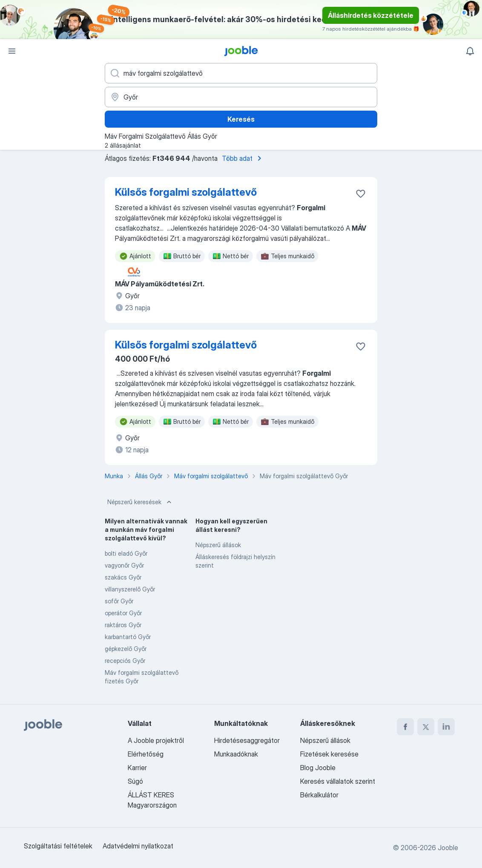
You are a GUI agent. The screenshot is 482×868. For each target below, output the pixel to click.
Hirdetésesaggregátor (247, 740)
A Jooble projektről (156, 740)
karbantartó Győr (128, 637)
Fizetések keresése (329, 754)
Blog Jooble (318, 768)
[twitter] (426, 727)
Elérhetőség (146, 754)
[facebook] (405, 727)
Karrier (137, 768)
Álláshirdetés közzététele (371, 15)
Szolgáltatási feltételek (58, 846)
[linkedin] (446, 727)
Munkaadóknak (236, 754)
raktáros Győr (123, 625)
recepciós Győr (125, 661)
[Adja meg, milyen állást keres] (241, 73)
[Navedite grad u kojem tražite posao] (241, 97)
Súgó (135, 781)
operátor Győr (123, 613)
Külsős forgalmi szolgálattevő (186, 192)
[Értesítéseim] (470, 51)
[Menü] (12, 51)
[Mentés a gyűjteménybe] (361, 194)
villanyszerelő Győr (130, 589)
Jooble (448, 848)
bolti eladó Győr (126, 553)
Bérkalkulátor (319, 795)
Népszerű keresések (140, 502)
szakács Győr (123, 577)
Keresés (241, 119)
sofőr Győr (119, 601)
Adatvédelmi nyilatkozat (138, 846)
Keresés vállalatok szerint (338, 781)
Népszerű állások (218, 545)
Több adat (243, 158)
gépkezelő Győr (126, 649)
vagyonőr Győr (124, 565)
